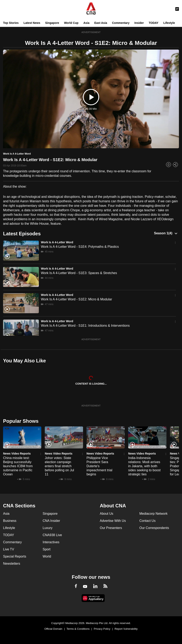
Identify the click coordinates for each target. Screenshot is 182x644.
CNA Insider (51, 521)
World (47, 556)
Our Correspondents (154, 528)
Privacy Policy (102, 629)
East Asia (101, 23)
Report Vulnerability (126, 629)
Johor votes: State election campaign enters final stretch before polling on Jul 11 (59, 466)
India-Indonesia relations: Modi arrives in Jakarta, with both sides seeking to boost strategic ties (144, 466)
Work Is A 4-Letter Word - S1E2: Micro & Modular (76, 299)
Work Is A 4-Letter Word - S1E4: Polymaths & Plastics (80, 247)
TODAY (153, 23)
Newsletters (12, 564)
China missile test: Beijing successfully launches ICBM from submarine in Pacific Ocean (18, 466)
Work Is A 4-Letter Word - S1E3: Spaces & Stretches (79, 273)
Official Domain (53, 629)
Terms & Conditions (78, 629)
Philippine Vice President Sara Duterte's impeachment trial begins (99, 466)
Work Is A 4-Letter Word (57, 242)
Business (10, 521)
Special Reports (15, 556)
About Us (107, 514)
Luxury (48, 528)
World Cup (71, 23)
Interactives (51, 542)
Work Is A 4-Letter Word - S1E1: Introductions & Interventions (85, 326)
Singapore (52, 23)
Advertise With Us (113, 521)
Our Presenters (111, 528)
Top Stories (11, 23)
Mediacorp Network (154, 514)
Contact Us (148, 521)
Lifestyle (169, 23)
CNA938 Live (52, 535)
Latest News (32, 23)
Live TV (9, 549)
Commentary (121, 23)
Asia (87, 23)
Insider (139, 23)
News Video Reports (17, 454)
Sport (47, 549)
